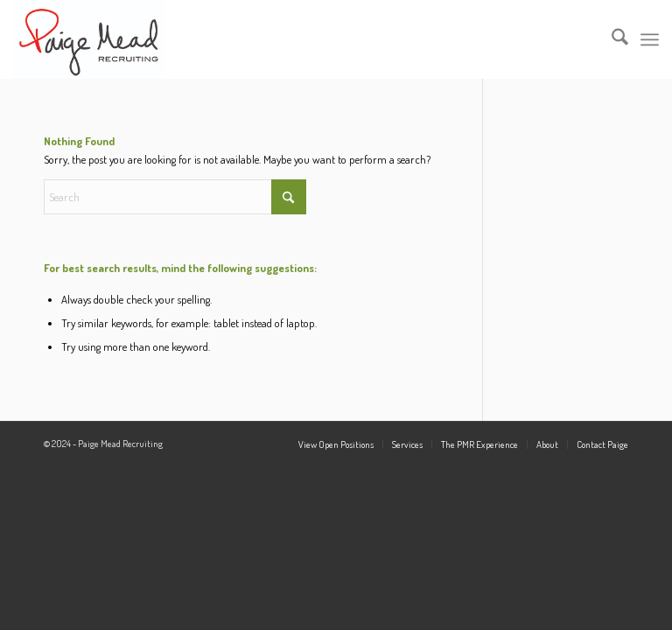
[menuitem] (611, 39)
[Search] (611, 39)
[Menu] (650, 39)
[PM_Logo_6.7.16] (89, 39)
